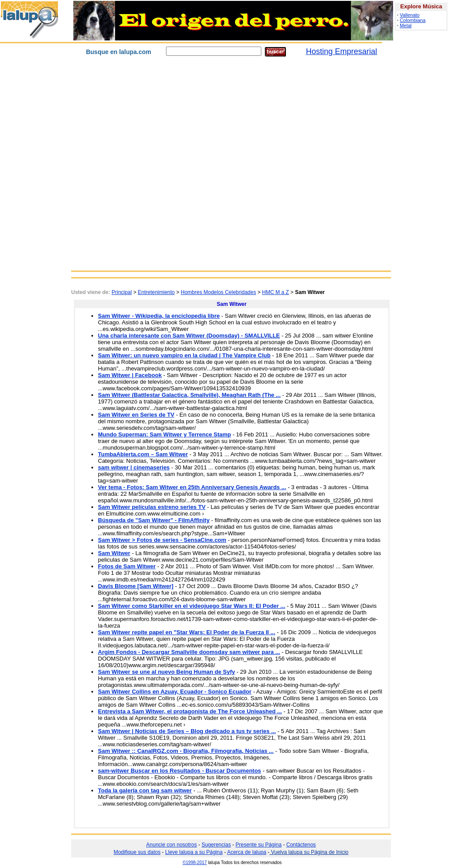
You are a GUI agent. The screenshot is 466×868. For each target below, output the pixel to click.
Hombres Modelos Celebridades (218, 292)
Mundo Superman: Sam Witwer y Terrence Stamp (164, 434)
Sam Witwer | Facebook (130, 375)
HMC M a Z (276, 292)
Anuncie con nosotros (172, 845)
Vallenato (410, 15)
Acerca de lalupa (247, 852)
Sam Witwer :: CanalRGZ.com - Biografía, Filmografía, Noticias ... (186, 751)
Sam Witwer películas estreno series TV (152, 507)
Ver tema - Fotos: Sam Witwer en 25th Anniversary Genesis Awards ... (192, 487)
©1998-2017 (195, 863)
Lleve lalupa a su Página (194, 852)
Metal (406, 25)
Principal (122, 292)
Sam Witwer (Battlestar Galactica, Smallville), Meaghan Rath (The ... (189, 395)
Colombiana (413, 20)
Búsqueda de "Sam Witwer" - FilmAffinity (154, 520)
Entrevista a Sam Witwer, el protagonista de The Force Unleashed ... (190, 711)
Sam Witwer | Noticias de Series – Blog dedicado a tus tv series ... (187, 731)
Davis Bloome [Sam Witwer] (136, 586)
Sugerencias (216, 845)
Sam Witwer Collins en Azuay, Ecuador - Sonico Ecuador (175, 692)
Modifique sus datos (137, 852)
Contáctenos (301, 845)
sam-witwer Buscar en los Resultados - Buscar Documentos (179, 771)
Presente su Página (258, 845)
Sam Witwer (114, 553)
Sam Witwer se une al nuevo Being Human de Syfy (166, 672)
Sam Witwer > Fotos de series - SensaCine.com (162, 540)
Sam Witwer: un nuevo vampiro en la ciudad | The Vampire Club (184, 355)
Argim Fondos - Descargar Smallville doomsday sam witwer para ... (189, 652)
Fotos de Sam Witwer (127, 566)
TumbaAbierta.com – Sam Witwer (143, 454)
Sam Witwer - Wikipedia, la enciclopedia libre (159, 316)
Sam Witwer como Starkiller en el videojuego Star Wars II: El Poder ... (191, 606)
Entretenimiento (156, 292)
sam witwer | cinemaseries (134, 467)
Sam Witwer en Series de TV (136, 415)
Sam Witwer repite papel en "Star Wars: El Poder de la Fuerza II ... (187, 632)
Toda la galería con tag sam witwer (145, 790)
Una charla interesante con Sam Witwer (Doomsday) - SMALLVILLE (189, 336)
